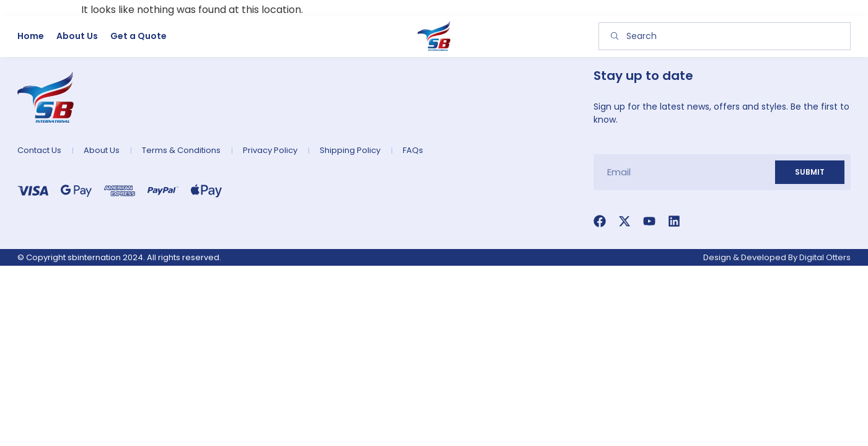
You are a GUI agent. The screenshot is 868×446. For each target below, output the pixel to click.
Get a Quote (138, 36)
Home (31, 36)
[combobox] (725, 36)
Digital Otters (825, 257)
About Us (77, 36)
